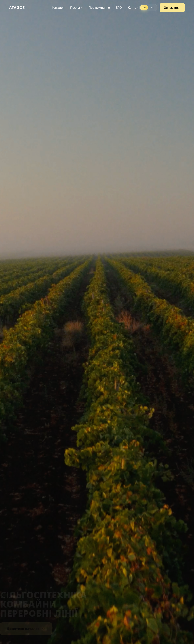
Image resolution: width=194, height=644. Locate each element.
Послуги (76, 7)
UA (144, 7)
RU (153, 7)
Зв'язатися (172, 7)
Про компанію (99, 7)
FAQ (119, 7)
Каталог (58, 7)
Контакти (135, 7)
